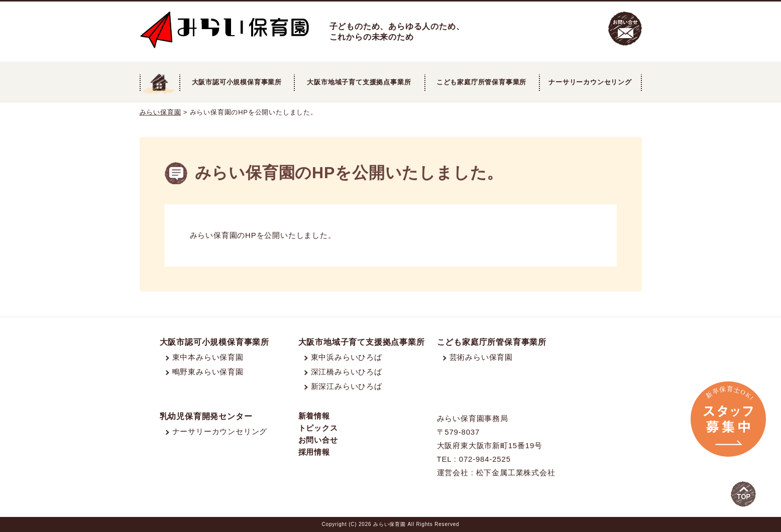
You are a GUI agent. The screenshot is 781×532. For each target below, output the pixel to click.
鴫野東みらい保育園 (208, 372)
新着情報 (314, 416)
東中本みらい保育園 (208, 357)
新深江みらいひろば (347, 386)
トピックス (318, 428)
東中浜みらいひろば (347, 357)
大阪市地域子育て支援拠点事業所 (359, 82)
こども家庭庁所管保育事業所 (492, 342)
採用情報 (314, 452)
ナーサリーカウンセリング (590, 82)
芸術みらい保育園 (481, 357)
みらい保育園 (160, 112)
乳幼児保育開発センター (206, 416)
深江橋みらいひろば (347, 372)
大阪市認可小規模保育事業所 (214, 342)
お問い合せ (318, 440)
